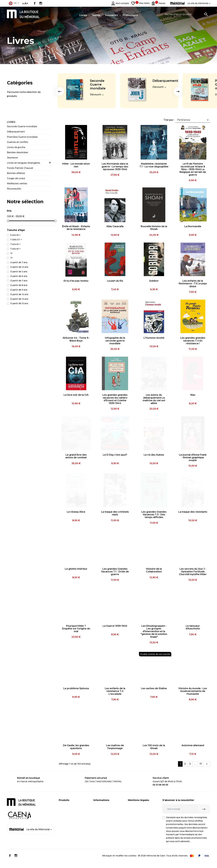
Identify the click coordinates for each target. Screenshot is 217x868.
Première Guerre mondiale (22, 137)
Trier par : (169, 120)
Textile (62, 822)
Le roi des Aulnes (154, 455)
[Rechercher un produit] (186, 14)
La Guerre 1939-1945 (115, 626)
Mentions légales (137, 805)
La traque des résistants (193, 512)
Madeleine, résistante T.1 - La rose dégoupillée (154, 165)
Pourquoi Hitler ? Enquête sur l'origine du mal (76, 629)
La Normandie (193, 226)
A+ (26, 3)
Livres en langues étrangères (24, 163)
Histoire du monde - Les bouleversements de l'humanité (193, 691)
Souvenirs (64, 817)
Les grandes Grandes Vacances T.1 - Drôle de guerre (115, 572)
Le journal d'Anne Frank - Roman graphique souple (193, 458)
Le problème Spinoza (76, 688)
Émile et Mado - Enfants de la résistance (76, 228)
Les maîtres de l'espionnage (115, 747)
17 (201, 764)
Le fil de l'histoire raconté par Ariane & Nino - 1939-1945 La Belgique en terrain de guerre (193, 169)
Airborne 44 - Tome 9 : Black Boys (76, 339)
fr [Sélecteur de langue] (13, 3)
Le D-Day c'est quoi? (115, 455)
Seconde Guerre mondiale (98, 85)
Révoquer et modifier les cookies (119, 861)
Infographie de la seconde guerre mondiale (115, 341)
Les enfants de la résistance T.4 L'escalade (115, 691)
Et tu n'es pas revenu (76, 281)
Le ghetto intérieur (76, 569)
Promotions (65, 828)
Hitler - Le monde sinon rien (76, 165)
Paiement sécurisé (103, 811)
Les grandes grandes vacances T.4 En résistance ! (193, 341)
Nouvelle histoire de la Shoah (154, 228)
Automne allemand (193, 745)
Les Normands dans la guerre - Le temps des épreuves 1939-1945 (115, 166)
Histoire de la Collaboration (154, 570)
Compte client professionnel (108, 817)
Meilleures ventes (17, 184)
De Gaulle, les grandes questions (76, 747)
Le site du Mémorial (31, 829)
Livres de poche (16, 147)
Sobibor (154, 281)
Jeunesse (12, 158)
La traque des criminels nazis (115, 513)
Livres (11, 122)
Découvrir (96, 95)
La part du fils (115, 281)
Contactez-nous (102, 822)
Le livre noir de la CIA (76, 395)
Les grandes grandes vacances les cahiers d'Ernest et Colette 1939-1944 (115, 399)
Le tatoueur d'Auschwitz (193, 627)
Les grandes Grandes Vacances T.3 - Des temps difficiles (154, 515)
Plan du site (100, 828)
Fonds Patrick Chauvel (20, 168)
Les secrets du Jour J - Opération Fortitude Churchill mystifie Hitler (193, 572)
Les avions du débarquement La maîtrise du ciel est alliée (154, 399)
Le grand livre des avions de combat (76, 456)
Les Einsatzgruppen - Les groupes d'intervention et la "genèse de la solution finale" (154, 631)
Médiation (133, 826)
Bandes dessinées (17, 152)
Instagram (41, 3)
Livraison (98, 805)
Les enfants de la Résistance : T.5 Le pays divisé (193, 284)
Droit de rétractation (139, 821)
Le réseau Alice (76, 512)
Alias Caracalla (115, 226)
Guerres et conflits (17, 142)
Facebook (35, 3)
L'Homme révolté (154, 338)
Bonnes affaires (16, 173)
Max (193, 395)
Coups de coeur (16, 178)
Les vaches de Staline (154, 688)
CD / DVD (64, 811)
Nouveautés (14, 189)
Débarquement (165, 81)
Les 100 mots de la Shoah (154, 747)
